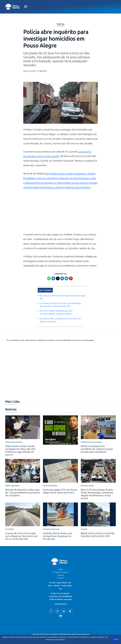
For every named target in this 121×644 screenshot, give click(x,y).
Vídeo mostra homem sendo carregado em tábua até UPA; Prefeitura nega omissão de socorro (20, 450)
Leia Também (45, 290)
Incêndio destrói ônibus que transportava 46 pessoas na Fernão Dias (57, 536)
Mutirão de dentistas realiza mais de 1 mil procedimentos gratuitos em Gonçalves (23, 492)
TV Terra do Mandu (60, 572)
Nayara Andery (30, 71)
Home (61, 569)
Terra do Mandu (83, 634)
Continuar (116, 639)
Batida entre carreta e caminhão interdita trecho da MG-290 (98, 535)
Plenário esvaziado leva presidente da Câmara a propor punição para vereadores (97, 449)
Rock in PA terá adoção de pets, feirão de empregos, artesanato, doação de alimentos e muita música (97, 494)
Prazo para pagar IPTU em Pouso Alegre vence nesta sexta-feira (60, 491)
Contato (60, 578)
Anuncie (61, 575)
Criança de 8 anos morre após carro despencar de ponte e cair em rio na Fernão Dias (22, 536)
